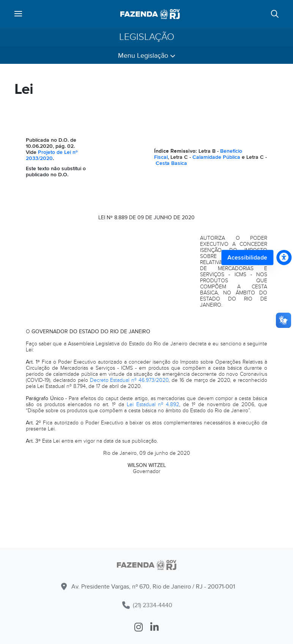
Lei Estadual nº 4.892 (153, 404)
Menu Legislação (147, 56)
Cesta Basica (171, 163)
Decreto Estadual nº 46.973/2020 (129, 380)
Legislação (147, 37)
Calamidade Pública (216, 157)
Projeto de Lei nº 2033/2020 (52, 155)
